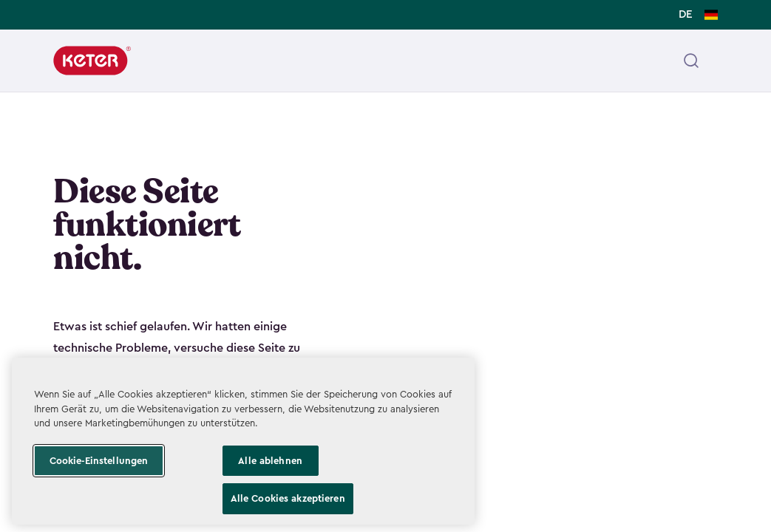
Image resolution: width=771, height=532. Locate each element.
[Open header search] (691, 61)
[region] (243, 441)
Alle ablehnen (270, 461)
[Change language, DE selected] (698, 15)
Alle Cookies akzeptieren (288, 498)
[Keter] (92, 61)
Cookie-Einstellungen (99, 461)
